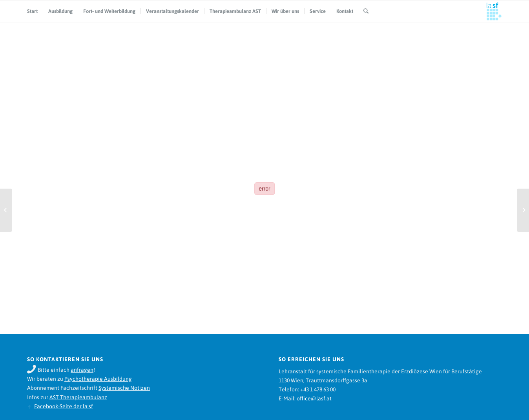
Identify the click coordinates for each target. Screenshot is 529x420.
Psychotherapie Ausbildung (98, 379)
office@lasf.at (314, 398)
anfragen (82, 370)
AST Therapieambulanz (78, 397)
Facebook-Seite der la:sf (64, 406)
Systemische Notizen (124, 388)
